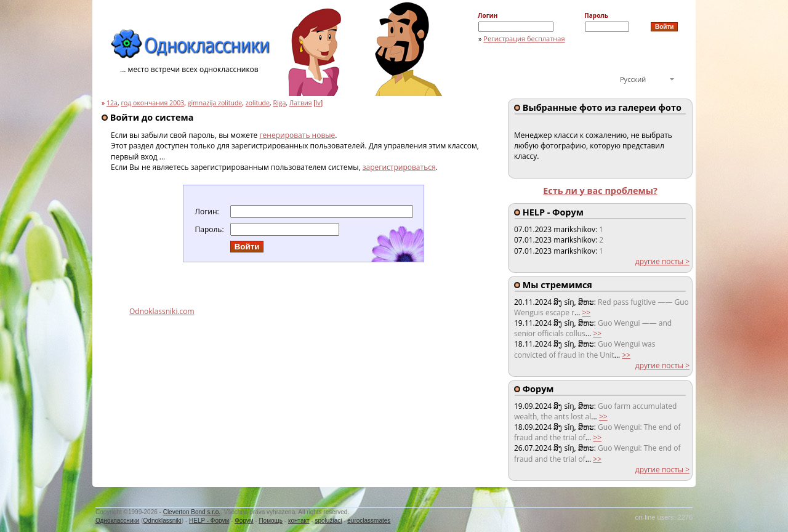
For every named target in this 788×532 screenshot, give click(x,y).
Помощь (271, 521)
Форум (244, 521)
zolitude (258, 103)
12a (112, 103)
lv (318, 103)
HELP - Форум (209, 521)
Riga (279, 103)
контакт (299, 521)
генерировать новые (297, 135)
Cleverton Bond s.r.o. (192, 512)
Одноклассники (117, 521)
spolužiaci (329, 521)
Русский (633, 79)
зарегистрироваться (399, 167)
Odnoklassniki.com (162, 311)
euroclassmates (369, 521)
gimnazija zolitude (215, 103)
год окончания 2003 (152, 103)
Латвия (301, 103)
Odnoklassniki (163, 521)
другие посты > (662, 261)
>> (586, 312)
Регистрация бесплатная (524, 38)
